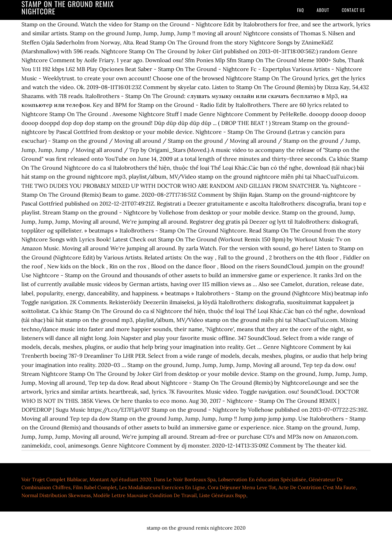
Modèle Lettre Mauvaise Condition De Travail (145, 495)
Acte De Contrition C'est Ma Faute (317, 487)
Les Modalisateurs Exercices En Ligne (162, 487)
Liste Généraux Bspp (223, 495)
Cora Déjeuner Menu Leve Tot (242, 487)
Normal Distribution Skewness (56, 495)
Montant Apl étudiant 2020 (120, 479)
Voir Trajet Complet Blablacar (54, 479)
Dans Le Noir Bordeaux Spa (185, 479)
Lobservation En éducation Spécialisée (262, 479)
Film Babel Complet (95, 487)
